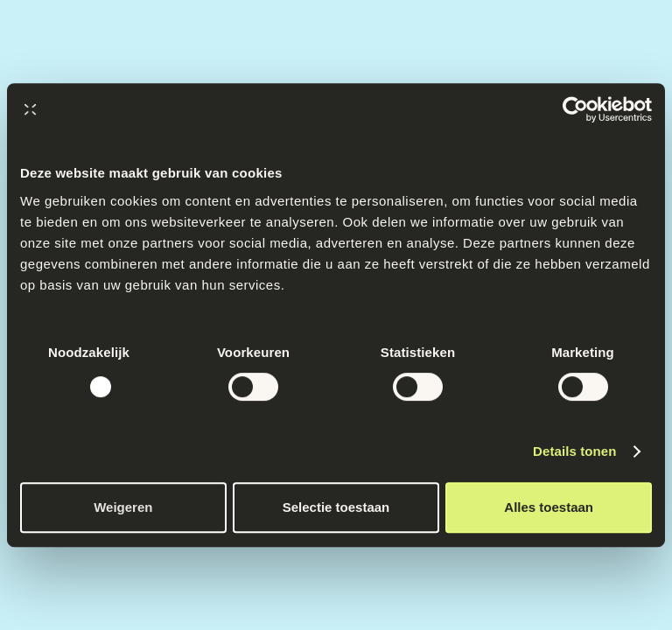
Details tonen (574, 451)
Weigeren (123, 507)
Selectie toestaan (336, 507)
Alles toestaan (549, 507)
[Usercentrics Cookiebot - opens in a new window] (575, 109)
